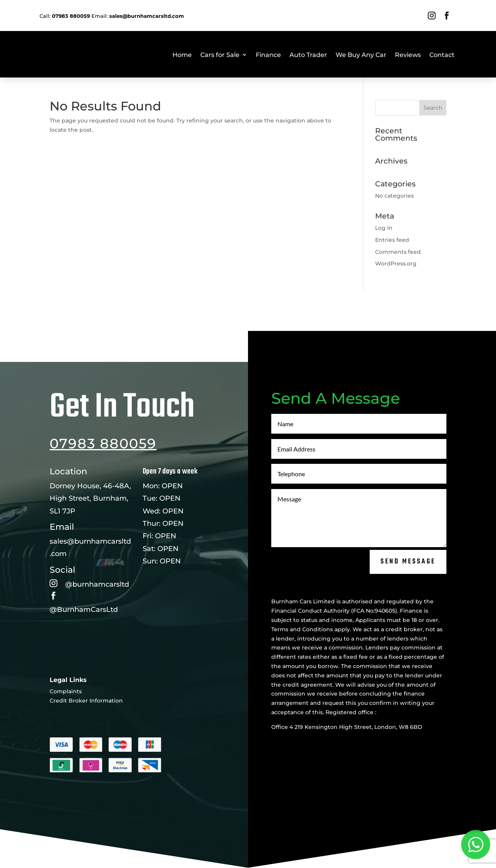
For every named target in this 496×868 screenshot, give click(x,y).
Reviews (408, 55)
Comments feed (398, 252)
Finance (268, 55)
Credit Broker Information (86, 728)
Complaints (66, 718)
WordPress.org (396, 263)
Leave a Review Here (88, 665)
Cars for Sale (220, 55)
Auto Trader (308, 55)
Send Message (408, 589)
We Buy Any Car (361, 55)
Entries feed (392, 240)
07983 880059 (103, 471)
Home (182, 55)
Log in (384, 228)
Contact (442, 55)
